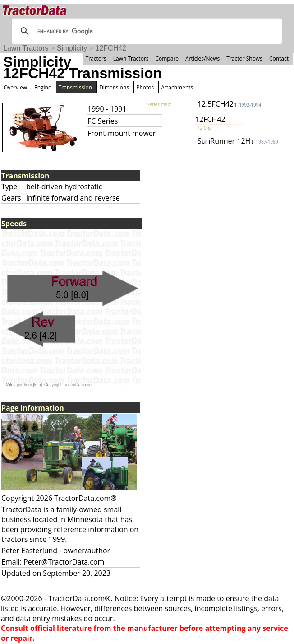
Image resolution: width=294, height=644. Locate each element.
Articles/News (202, 58)
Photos (145, 87)
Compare (167, 58)
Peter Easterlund (29, 551)
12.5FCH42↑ (229, 104)
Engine (43, 87)
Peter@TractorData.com (64, 562)
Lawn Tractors (26, 48)
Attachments (177, 87)
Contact (279, 58)
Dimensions (114, 87)
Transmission (75, 87)
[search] (146, 31)
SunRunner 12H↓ (238, 141)
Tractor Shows (244, 58)
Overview (15, 87)
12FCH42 (111, 48)
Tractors (96, 58)
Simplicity (72, 48)
